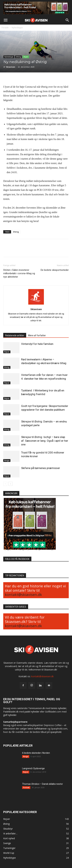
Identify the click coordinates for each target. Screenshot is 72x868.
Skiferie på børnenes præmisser (41, 468)
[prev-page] (5, 484)
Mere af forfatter (37, 335)
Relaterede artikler (15, 335)
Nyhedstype (17, 28)
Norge (7, 460)
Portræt (26, 787)
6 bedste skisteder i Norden (36, 753)
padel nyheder (32, 712)
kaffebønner (40, 729)
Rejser (26, 57)
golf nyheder (10, 715)
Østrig (18, 57)
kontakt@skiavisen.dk (23, 594)
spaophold (56, 732)
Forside (5, 28)
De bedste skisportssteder (55, 270)
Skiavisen (11, 67)
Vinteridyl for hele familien (37, 344)
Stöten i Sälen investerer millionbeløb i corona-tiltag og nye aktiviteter (19, 273)
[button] (6, 20)
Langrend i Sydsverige (33, 768)
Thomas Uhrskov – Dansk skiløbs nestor (43, 784)
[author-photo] (36, 305)
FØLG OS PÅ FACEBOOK (17, 559)
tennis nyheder (59, 708)
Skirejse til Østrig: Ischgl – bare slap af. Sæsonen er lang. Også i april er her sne (45, 441)
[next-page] (10, 484)
